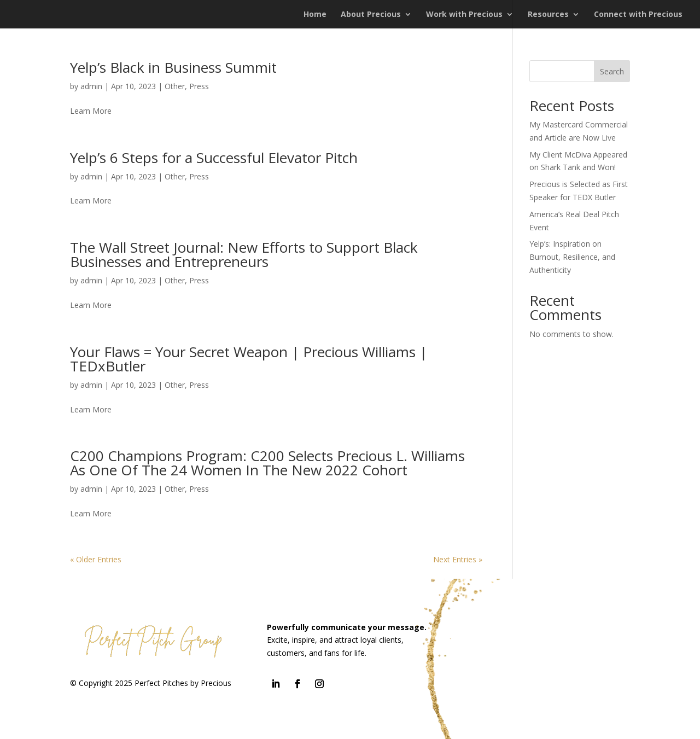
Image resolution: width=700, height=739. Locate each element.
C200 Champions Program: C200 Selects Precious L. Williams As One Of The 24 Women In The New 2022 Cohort (267, 463)
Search (612, 71)
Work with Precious (464, 15)
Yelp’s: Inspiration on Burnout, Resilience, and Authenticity (572, 257)
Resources (548, 15)
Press (199, 86)
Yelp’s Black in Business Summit (173, 67)
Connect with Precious (638, 15)
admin (91, 86)
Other (175, 86)
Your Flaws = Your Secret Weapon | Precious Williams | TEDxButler (249, 359)
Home (315, 15)
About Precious (371, 15)
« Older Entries (96, 559)
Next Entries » (458, 559)
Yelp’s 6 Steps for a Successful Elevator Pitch (214, 158)
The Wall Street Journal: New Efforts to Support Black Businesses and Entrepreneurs (244, 254)
